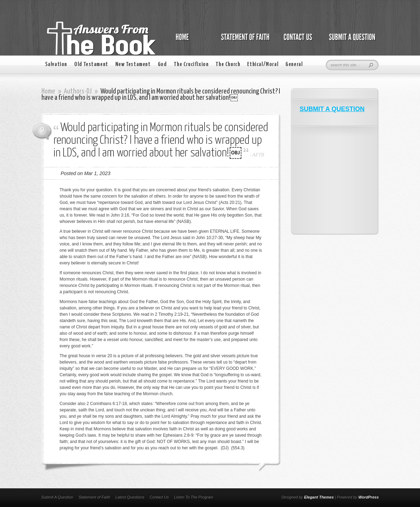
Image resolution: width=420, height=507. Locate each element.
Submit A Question (57, 497)
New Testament (133, 65)
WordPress (369, 497)
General (294, 65)
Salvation (56, 65)
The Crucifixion (191, 65)
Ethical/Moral (263, 65)
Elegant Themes (319, 497)
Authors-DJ (78, 91)
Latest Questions (130, 497)
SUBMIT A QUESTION (332, 109)
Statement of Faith (94, 497)
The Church (228, 65)
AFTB (258, 155)
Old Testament (91, 65)
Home (48, 91)
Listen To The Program (193, 497)
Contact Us (159, 497)
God (162, 65)
